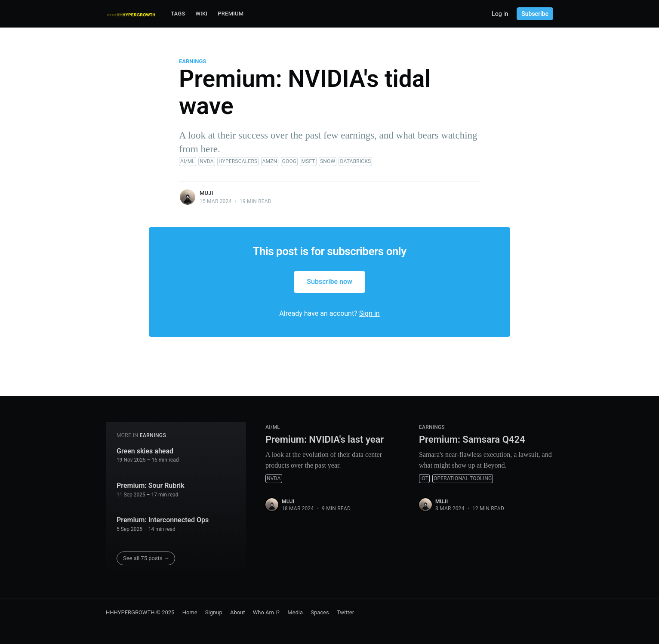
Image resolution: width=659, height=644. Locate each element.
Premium (231, 14)
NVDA (207, 161)
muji (206, 193)
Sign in (370, 313)
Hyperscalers (238, 161)
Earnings (192, 61)
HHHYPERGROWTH (130, 612)
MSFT (308, 161)
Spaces (320, 612)
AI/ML (188, 161)
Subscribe (535, 14)
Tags (178, 14)
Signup (214, 612)
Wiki (201, 14)
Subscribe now (329, 282)
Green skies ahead (145, 451)
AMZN (270, 161)
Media (295, 612)
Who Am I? (266, 612)
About (238, 612)
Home (190, 612)
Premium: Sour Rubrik (151, 485)
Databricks (355, 161)
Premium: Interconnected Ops (163, 520)
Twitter (345, 612)
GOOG (289, 161)
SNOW (328, 161)
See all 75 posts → (146, 558)
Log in (500, 14)
